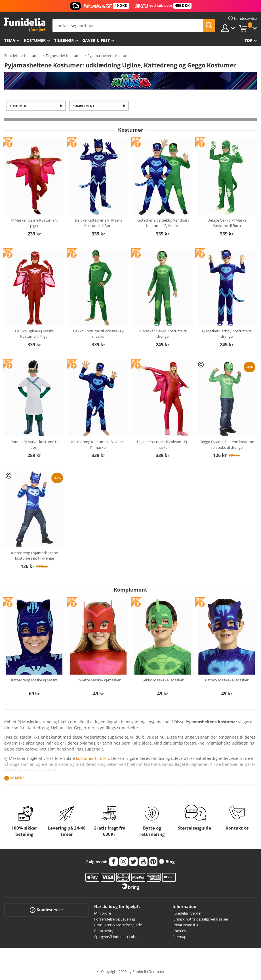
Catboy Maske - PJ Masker (227, 680)
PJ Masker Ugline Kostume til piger (34, 223)
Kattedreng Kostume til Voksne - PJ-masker (98, 445)
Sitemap (179, 937)
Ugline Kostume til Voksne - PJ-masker (163, 445)
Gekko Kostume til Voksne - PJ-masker (99, 334)
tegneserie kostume (36, 770)
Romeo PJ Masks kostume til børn (34, 445)
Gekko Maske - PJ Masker (163, 680)
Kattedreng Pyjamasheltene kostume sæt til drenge (34, 556)
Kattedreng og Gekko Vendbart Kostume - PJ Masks (163, 223)
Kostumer (35, 40)
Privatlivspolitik (185, 925)
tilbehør (64, 40)
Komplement (83, 106)
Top (249, 40)
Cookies (179, 931)
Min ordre (103, 913)
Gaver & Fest (96, 40)
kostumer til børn (92, 758)
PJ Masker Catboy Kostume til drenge (227, 334)
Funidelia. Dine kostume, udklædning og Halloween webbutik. (25, 25)
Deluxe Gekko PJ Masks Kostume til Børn (227, 223)
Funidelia (12, 56)
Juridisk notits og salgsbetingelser (200, 919)
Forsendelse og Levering (115, 919)
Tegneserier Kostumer (64, 56)
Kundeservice (46, 910)
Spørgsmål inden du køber (116, 937)
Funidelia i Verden (188, 913)
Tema (10, 40)
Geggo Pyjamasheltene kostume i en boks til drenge (227, 445)
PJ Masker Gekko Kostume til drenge (163, 334)
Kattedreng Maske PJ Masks (34, 680)
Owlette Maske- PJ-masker (99, 680)
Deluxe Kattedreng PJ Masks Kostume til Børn (98, 223)
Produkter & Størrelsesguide (118, 925)
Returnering (104, 931)
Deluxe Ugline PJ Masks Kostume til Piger (34, 334)
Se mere (17, 778)
